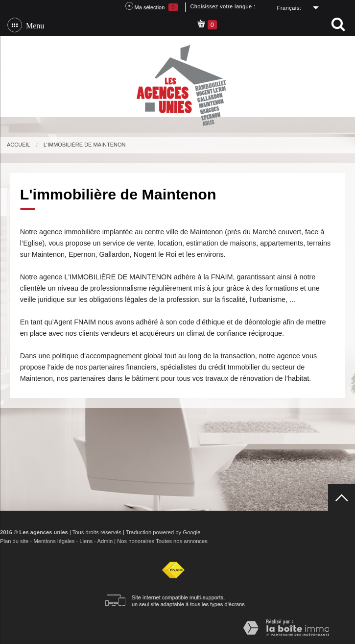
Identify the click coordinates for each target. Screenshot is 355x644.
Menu (33, 25)
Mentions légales (54, 541)
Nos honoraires (136, 541)
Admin (105, 541)
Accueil (19, 145)
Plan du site (14, 541)
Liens (86, 541)
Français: (289, 8)
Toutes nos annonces (182, 541)
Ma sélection (152, 7)
